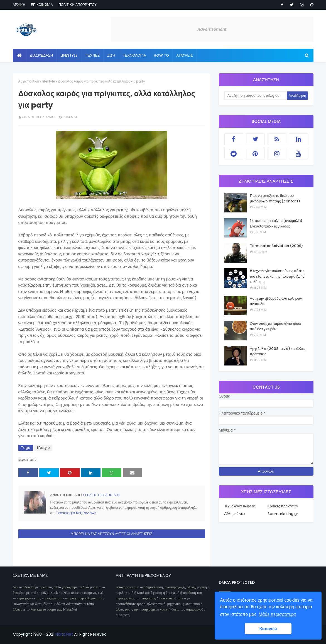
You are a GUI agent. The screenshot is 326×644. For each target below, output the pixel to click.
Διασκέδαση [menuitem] (42, 55)
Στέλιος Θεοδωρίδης (39, 117)
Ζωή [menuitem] (111, 55)
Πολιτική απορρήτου (78, 5)
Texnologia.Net (69, 513)
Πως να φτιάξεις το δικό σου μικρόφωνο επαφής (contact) (275, 198)
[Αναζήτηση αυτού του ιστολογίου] (256, 96)
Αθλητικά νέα (235, 514)
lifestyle (49, 81)
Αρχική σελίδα (29, 81)
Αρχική (19, 5)
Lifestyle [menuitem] (69, 55)
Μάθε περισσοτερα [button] (277, 614)
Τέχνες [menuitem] (92, 55)
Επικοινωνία (42, 5)
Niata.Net (64, 634)
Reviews (90, 513)
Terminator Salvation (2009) (276, 246)
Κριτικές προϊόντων (283, 506)
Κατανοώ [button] (268, 629)
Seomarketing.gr (283, 514)
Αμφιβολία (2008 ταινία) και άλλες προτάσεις (278, 351)
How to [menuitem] (161, 55)
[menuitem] (20, 55)
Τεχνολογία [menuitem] (134, 55)
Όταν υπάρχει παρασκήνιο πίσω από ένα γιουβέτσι (276, 326)
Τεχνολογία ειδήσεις (240, 506)
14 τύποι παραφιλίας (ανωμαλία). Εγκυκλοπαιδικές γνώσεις (277, 223)
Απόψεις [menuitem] (185, 55)
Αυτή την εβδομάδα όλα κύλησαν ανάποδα (276, 301)
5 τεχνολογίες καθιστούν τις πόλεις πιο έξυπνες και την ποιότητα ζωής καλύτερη (277, 276)
